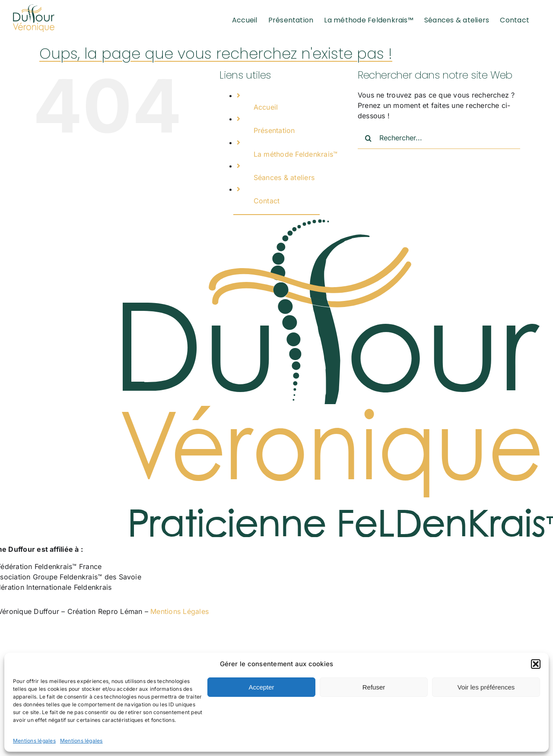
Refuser (374, 687)
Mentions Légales (180, 611)
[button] (536, 664)
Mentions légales (34, 741)
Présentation (274, 130)
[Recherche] (369, 138)
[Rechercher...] (439, 138)
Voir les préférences (486, 687)
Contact (267, 201)
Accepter (261, 687)
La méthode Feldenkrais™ (296, 154)
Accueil (266, 107)
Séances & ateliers (284, 177)
